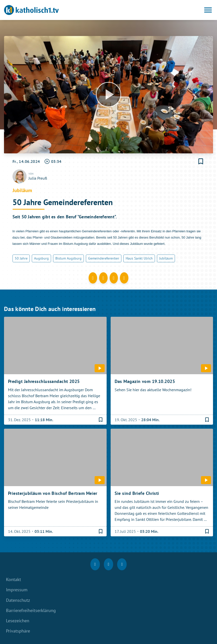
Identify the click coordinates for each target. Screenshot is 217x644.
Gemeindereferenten (104, 258)
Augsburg (41, 258)
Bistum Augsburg (68, 258)
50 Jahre (21, 258)
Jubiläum (166, 258)
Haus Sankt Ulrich (139, 258)
